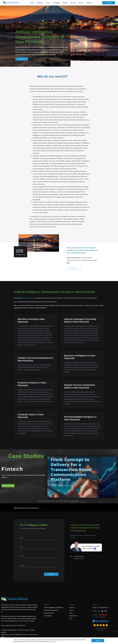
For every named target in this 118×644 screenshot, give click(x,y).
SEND (51, 574)
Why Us (72, 610)
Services (46, 605)
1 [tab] (39, 501)
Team (71, 613)
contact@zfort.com (79, 559)
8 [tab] (57, 501)
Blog (71, 619)
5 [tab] (49, 501)
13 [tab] (70, 501)
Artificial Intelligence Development (54, 608)
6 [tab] (52, 501)
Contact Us (89, 3)
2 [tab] (41, 501)
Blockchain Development (51, 610)
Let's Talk (109, 3)
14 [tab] (73, 501)
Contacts (95, 605)
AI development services (28, 298)
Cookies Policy (22, 626)
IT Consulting (48, 616)
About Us (72, 608)
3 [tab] (44, 501)
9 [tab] (60, 501)
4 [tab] (47, 501)
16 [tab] (78, 501)
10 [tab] (62, 501)
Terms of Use (13, 626)
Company (72, 605)
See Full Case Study (8, 486)
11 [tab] (65, 501)
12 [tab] (68, 501)
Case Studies (73, 616)
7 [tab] (54, 501)
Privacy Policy (53, 642)
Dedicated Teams (49, 613)
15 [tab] (76, 501)
